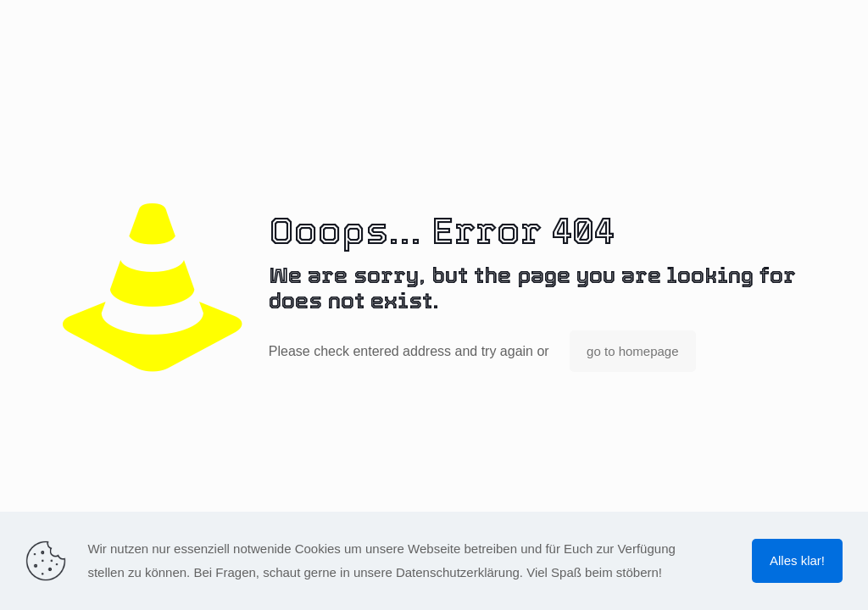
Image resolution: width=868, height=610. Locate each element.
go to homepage (632, 351)
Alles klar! (797, 560)
